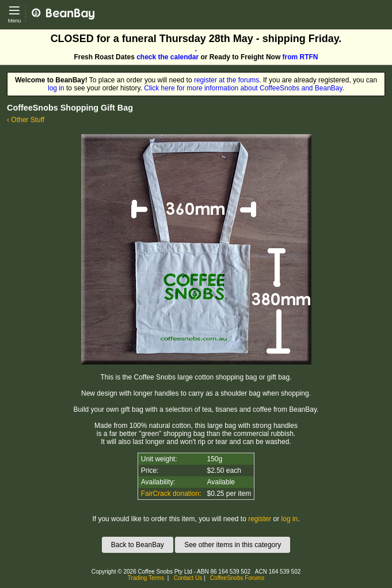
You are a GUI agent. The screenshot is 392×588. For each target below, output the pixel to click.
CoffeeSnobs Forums (237, 578)
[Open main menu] (14, 14)
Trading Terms (146, 578)
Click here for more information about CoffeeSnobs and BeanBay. (244, 88)
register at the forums (227, 80)
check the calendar (168, 57)
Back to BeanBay (138, 545)
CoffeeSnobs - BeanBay (68, 4)
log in (56, 88)
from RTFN (300, 57)
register (260, 519)
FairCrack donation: (171, 494)
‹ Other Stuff (26, 120)
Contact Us (188, 578)
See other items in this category (233, 545)
